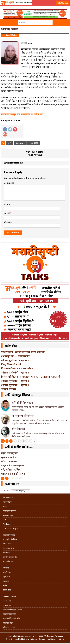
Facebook (7, 601)
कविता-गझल (7, 590)
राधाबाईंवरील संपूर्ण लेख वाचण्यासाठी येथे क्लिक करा (22, 114)
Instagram (7, 605)
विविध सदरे (6, 553)
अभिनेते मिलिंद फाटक (22, 403)
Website (8, 222)
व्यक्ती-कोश (7, 572)
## (10, 143)
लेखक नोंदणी (7, 502)
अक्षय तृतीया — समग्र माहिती (16, 356)
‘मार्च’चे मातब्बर (9, 389)
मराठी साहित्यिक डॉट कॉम (11, 618)
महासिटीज (6, 577)
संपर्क (5, 520)
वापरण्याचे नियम (8, 515)
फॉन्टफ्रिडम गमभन (9, 627)
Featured (34, 143)
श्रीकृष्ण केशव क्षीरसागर (13, 474)
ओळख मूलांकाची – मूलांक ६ (15, 385)
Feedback (7, 524)
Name (7, 205)
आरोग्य (5, 585)
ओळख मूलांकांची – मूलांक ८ (15, 373)
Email (7, 214)
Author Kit (7, 506)
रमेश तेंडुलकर (18, 429)
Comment (9, 183)
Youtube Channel (10, 596)
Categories (6, 491)
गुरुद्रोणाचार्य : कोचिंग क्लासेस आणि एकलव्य (23, 352)
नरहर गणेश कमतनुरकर (13, 465)
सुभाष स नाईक (9, 457)
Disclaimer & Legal (10, 528)
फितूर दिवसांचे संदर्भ (11, 364)
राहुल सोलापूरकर (9, 453)
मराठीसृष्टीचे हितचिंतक (10, 539)
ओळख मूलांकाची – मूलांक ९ (15, 360)
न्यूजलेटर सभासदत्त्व (9, 511)
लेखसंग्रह (6, 568)
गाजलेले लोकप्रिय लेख (10, 557)
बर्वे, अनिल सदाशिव (11, 470)
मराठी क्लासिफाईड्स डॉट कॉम (13, 610)
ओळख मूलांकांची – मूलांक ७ (15, 381)
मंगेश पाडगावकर (9, 461)
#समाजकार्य (20, 143)
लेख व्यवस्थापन (8, 498)
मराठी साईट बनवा (9, 548)
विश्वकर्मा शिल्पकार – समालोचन (17, 368)
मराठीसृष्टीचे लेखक (9, 535)
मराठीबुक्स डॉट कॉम (9, 614)
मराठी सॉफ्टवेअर (8, 561)
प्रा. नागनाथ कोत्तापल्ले (23, 416)
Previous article (35, 152)
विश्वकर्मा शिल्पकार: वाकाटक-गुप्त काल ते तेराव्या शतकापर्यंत (31, 377)
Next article (35, 155)
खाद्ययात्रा (6, 581)
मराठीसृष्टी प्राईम (8, 623)
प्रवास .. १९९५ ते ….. (10, 544)
